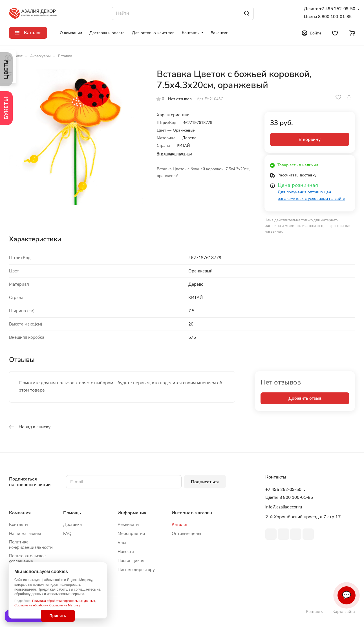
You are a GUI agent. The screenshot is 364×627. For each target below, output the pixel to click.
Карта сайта (344, 612)
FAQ (67, 534)
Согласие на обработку (31, 605)
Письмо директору (136, 570)
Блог (122, 543)
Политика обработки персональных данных (64, 601)
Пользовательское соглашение (27, 559)
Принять (58, 616)
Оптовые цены (186, 534)
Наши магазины (25, 534)
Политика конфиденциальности (31, 545)
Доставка (72, 525)
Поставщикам (131, 561)
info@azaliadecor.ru (284, 507)
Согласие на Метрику (65, 605)
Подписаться (205, 482)
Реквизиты (128, 525)
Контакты (19, 525)
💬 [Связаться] (347, 595)
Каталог (180, 525)
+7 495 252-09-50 (337, 9)
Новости (126, 552)
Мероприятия (131, 534)
